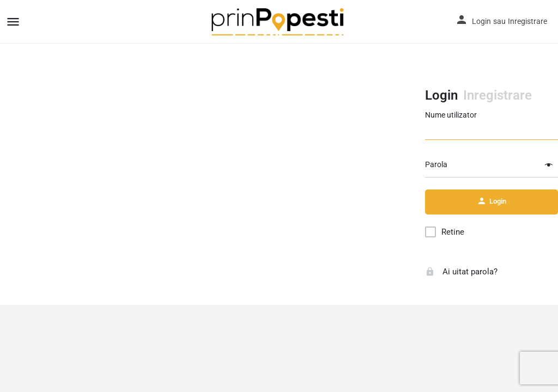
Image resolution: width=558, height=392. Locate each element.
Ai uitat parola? (461, 272)
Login (481, 21)
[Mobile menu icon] (13, 22)
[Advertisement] (213, 152)
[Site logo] (279, 22)
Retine (453, 232)
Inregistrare (527, 21)
